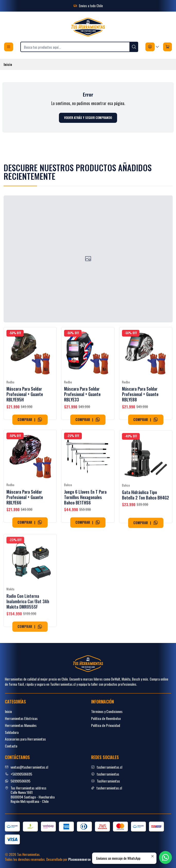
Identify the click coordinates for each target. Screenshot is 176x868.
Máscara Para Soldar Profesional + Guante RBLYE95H (25, 403)
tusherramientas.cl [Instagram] (107, 767)
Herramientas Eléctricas (21, 718)
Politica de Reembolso (106, 718)
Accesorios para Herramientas (25, 739)
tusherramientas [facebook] (105, 774)
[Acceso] (152, 47)
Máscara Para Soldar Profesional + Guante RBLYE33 (82, 410)
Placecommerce (79, 859)
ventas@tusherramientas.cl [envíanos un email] (27, 767)
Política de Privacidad (106, 725)
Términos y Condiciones (107, 711)
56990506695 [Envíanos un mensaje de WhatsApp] (18, 781)
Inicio (8, 711)
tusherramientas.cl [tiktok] (107, 788)
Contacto (11, 746)
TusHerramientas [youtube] (105, 781)
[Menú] (9, 47)
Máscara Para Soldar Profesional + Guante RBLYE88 (140, 416)
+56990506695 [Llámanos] (19, 774)
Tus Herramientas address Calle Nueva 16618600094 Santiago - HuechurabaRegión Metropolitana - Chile (30, 795)
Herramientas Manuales (21, 725)
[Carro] (168, 47)
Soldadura (12, 732)
